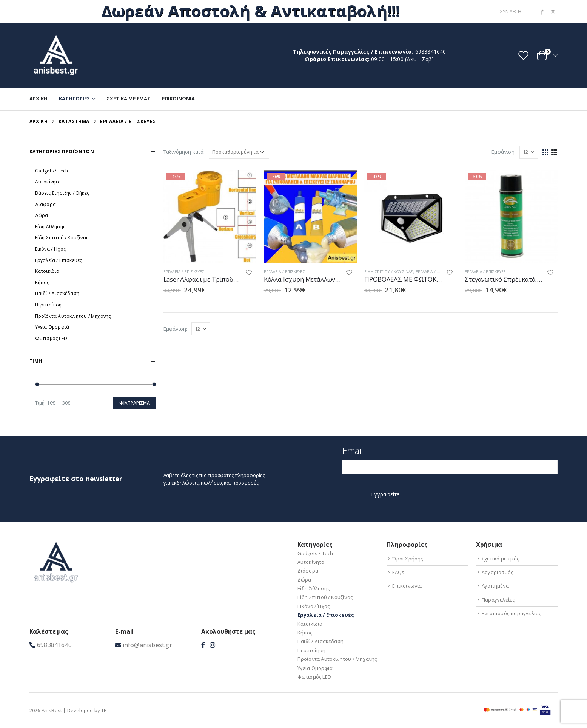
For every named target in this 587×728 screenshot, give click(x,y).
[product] (210, 216)
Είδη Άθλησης (50, 227)
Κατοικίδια (47, 271)
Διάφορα (45, 204)
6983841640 (431, 52)
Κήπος (42, 282)
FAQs (398, 572)
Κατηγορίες (75, 99)
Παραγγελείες (498, 600)
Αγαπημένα (495, 586)
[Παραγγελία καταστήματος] (239, 152)
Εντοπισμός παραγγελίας (511, 613)
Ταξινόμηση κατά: (184, 152)
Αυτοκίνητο (48, 182)
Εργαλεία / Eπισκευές (184, 272)
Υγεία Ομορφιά (52, 327)
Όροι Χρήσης (408, 559)
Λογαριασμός (497, 572)
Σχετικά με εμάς (129, 99)
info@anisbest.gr (147, 645)
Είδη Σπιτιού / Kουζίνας (389, 272)
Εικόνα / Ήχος (51, 249)
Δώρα (42, 215)
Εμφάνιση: (504, 152)
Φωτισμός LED (51, 338)
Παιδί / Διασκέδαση (57, 293)
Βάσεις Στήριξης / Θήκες (62, 193)
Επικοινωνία (178, 99)
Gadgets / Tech (52, 171)
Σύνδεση (511, 12)
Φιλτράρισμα (135, 403)
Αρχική (39, 99)
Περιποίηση (49, 305)
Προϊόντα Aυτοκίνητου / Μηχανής (73, 316)
